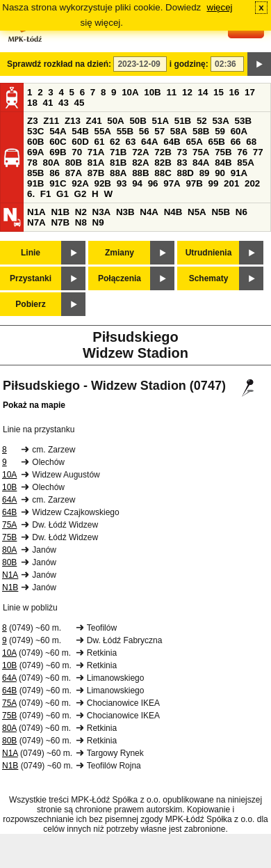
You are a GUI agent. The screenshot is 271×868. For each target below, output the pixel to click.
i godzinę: (189, 64)
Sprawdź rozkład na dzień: (59, 64)
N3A (102, 212)
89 (205, 173)
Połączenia (120, 278)
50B (138, 121)
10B (152, 92)
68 (251, 142)
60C (58, 142)
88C (163, 173)
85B (35, 173)
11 (171, 92)
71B (118, 152)
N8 (81, 222)
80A (51, 163)
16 (235, 92)
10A (130, 92)
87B (96, 173)
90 (220, 173)
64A (149, 142)
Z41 (94, 121)
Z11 (51, 121)
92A (80, 183)
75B (223, 152)
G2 (81, 194)
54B (80, 131)
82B (163, 163)
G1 (63, 194)
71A (96, 152)
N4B (173, 212)
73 (182, 152)
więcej (220, 7)
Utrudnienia (209, 253)
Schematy (209, 278)
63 (131, 142)
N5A (197, 212)
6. (31, 194)
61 (99, 142)
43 (64, 103)
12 (187, 92)
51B (183, 121)
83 (182, 163)
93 (122, 183)
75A (201, 152)
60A (239, 131)
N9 (98, 222)
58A (179, 131)
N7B (60, 222)
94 (137, 183)
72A (140, 152)
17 (250, 92)
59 (220, 131)
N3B (125, 212)
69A (35, 152)
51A (161, 121)
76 (242, 152)
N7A (36, 222)
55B (125, 131)
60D (80, 142)
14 (203, 92)
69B (58, 152)
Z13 (73, 121)
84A (201, 163)
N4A (149, 212)
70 (77, 152)
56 (144, 131)
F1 (46, 194)
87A (74, 173)
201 (231, 183)
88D (185, 173)
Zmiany (120, 253)
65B (217, 142)
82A (140, 163)
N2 (81, 212)
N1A (36, 212)
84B (223, 163)
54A (58, 131)
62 (115, 142)
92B (102, 183)
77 (258, 152)
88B (140, 173)
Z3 (33, 121)
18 (32, 103)
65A (194, 142)
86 (55, 173)
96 (153, 183)
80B (74, 163)
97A (172, 183)
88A (118, 173)
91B (35, 183)
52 (202, 121)
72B (163, 152)
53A (220, 121)
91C (58, 183)
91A (239, 173)
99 (214, 183)
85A (245, 163)
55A (102, 131)
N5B (221, 212)
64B (172, 142)
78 (32, 163)
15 (219, 92)
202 (252, 183)
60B (35, 142)
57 (159, 131)
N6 (241, 212)
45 (80, 103)
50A (115, 121)
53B (243, 121)
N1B (60, 212)
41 (48, 103)
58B (201, 131)
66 (236, 142)
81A (96, 163)
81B (118, 163)
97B (194, 183)
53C (35, 131)
